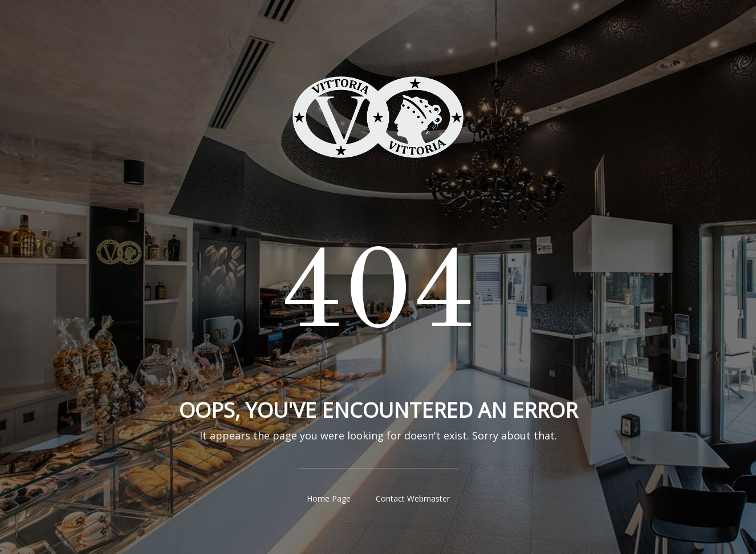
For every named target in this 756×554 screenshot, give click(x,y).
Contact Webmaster (413, 498)
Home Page (329, 498)
